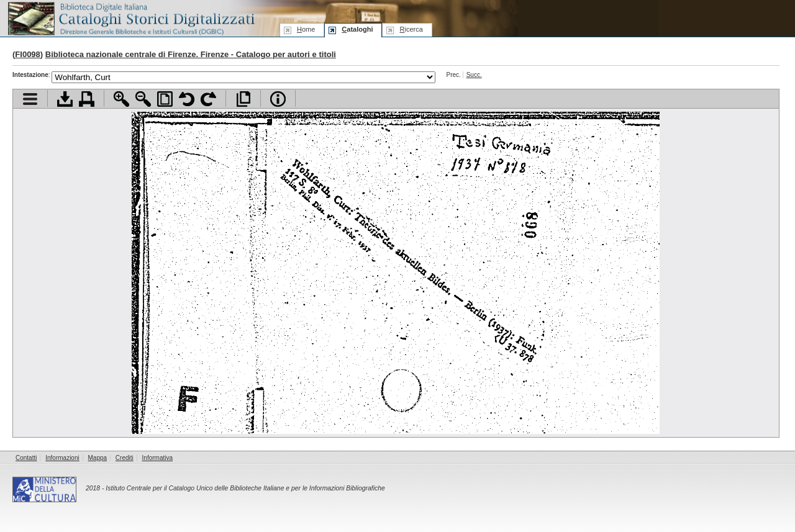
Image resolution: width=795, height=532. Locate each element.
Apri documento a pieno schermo (243, 99)
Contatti (26, 458)
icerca (411, 29)
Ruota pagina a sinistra (187, 99)
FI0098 (27, 54)
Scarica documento (65, 99)
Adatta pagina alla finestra (165, 99)
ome (306, 29)
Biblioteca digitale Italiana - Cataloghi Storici (130, 18)
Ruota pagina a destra (208, 99)
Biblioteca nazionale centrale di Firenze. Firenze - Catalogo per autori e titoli (191, 54)
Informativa (157, 458)
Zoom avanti (121, 99)
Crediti (125, 458)
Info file (278, 99)
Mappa (98, 458)
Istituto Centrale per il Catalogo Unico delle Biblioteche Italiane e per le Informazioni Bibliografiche (245, 488)
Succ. (474, 75)
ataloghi (357, 29)
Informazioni (62, 458)
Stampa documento (87, 99)
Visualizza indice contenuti (30, 99)
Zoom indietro (143, 99)
